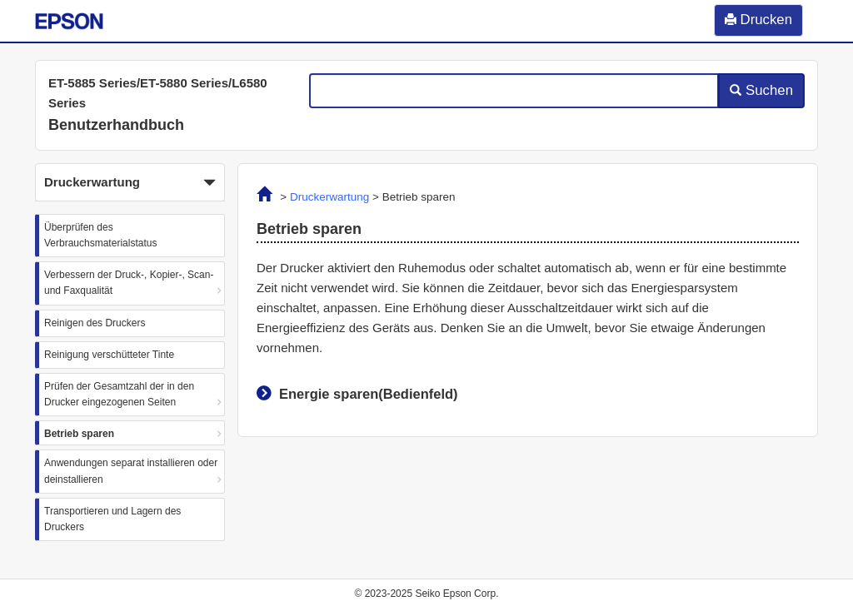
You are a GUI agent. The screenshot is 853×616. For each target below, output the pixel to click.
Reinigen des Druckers (95, 323)
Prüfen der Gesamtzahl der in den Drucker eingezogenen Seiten (119, 394)
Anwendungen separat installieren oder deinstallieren (131, 471)
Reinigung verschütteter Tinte (109, 355)
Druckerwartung (329, 197)
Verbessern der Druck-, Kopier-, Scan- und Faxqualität (129, 283)
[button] (130, 182)
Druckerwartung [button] (130, 183)
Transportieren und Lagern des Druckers (112, 519)
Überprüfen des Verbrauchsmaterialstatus (100, 235)
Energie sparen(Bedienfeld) (369, 394)
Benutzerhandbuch (116, 125)
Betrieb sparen (79, 434)
